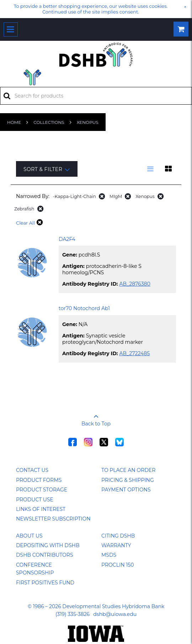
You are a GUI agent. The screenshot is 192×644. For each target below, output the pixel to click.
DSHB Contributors (45, 555)
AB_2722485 (134, 353)
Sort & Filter (47, 169)
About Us (29, 536)
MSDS (109, 555)
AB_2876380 (135, 284)
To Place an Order (128, 470)
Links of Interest (41, 509)
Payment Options (126, 490)
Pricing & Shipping (128, 480)
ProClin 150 (118, 565)
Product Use (35, 500)
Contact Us (32, 470)
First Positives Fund (45, 583)
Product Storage (42, 490)
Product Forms (39, 480)
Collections (49, 122)
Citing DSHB (118, 536)
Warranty (116, 545)
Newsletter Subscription (53, 519)
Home (14, 122)
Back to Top (96, 418)
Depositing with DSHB (48, 545)
